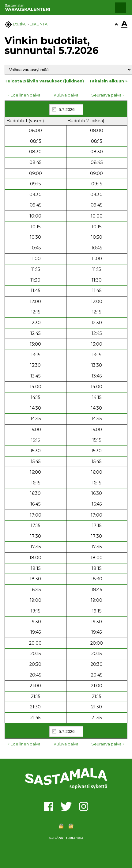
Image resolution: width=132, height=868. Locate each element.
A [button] (116, 24)
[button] (120, 8)
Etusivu (20, 24)
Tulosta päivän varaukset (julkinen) (44, 81)
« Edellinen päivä (24, 95)
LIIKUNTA (39, 24)
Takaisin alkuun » (108, 81)
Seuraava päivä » (108, 95)
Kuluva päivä (66, 95)
